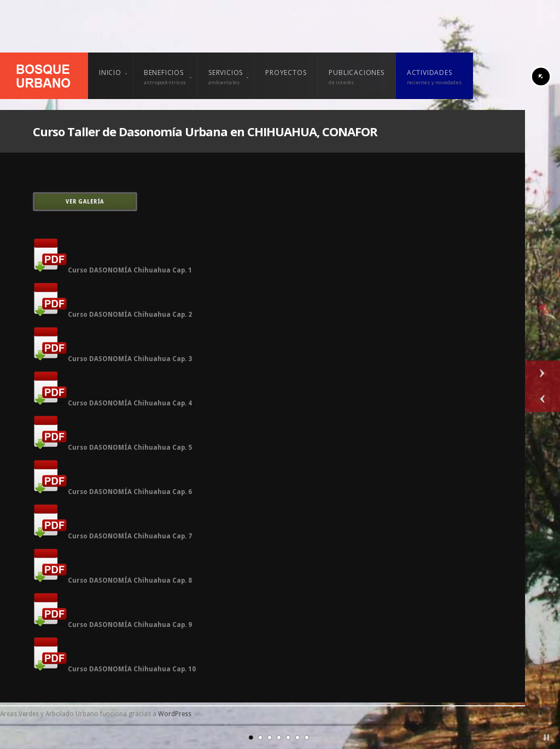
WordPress (175, 714)
